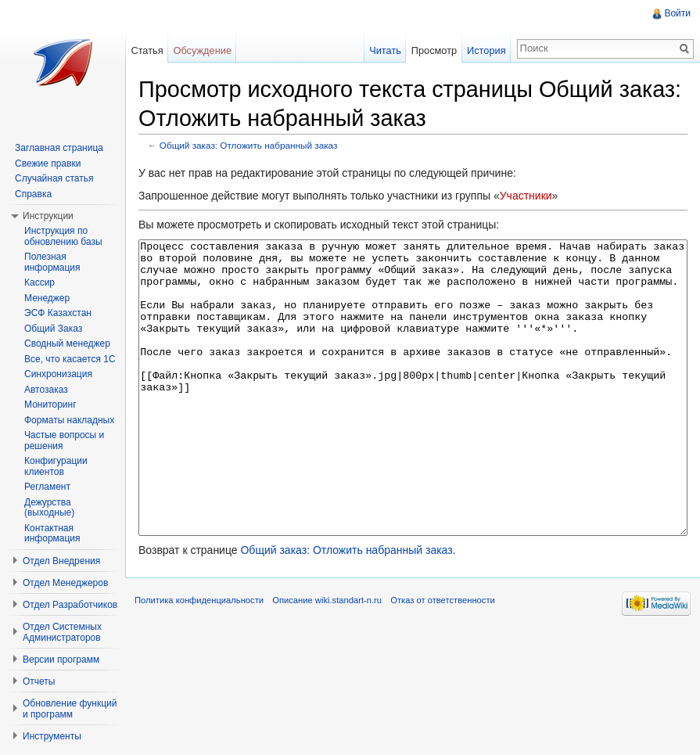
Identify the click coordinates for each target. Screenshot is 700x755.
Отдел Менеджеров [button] (65, 583)
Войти (677, 13)
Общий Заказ (53, 329)
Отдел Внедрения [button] (61, 561)
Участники (526, 196)
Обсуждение (202, 50)
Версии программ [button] (61, 660)
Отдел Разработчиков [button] (70, 605)
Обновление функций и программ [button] (70, 709)
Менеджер (47, 298)
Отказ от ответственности (443, 659)
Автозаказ (46, 390)
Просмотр (434, 50)
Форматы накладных (69, 420)
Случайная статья (54, 178)
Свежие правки (48, 164)
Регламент (47, 487)
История (486, 50)
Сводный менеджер (67, 343)
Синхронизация (58, 374)
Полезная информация (52, 262)
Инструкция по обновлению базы (63, 236)
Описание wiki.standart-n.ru (327, 659)
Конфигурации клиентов (56, 466)
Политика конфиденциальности (199, 659)
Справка (33, 194)
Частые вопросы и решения (64, 440)
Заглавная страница (59, 148)
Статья (147, 50)
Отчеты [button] (39, 681)
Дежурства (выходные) (49, 508)
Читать (385, 50)
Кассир (39, 282)
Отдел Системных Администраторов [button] (62, 632)
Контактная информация (52, 534)
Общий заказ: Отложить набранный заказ (249, 145)
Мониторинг (50, 404)
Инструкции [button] (48, 216)
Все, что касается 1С (70, 359)
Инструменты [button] (52, 736)
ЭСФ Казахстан (58, 313)
